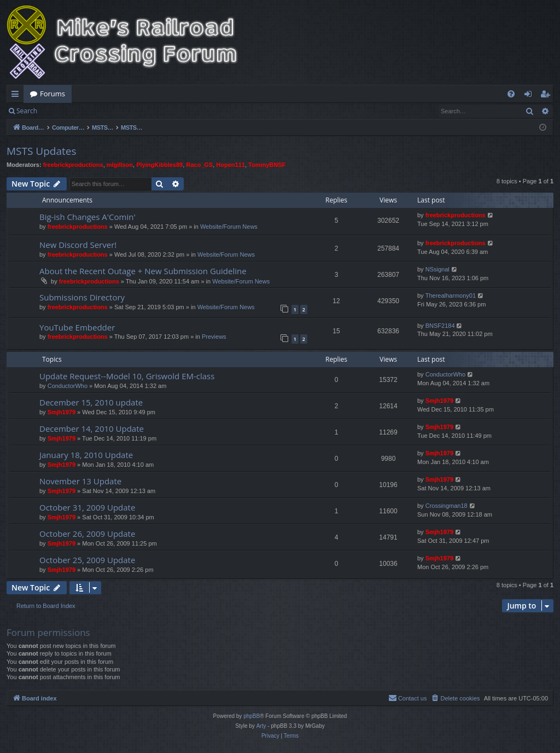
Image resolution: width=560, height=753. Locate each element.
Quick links (17, 96)
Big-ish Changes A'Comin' (87, 217)
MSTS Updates (41, 151)
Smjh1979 (62, 412)
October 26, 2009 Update (87, 534)
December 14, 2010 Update (92, 428)
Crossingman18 (447, 506)
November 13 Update (80, 481)
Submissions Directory (82, 297)
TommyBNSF (267, 165)
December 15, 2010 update (91, 402)
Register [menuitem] (547, 96)
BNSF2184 (440, 326)
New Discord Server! (78, 245)
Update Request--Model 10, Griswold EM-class (127, 376)
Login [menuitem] (530, 96)
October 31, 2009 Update (87, 507)
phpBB (252, 716)
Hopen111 (231, 165)
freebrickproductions (73, 165)
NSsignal (437, 269)
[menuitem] (511, 94)
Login (61, 111)
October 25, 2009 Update (87, 560)
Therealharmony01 (451, 296)
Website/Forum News (229, 227)
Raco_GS (199, 165)
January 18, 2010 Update (86, 455)
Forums (52, 94)
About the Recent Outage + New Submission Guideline (143, 271)
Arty (261, 726)
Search (27, 111)
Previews (214, 337)
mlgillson (120, 165)
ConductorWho (68, 386)
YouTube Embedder (77, 327)
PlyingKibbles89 (159, 165)
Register (98, 111)
